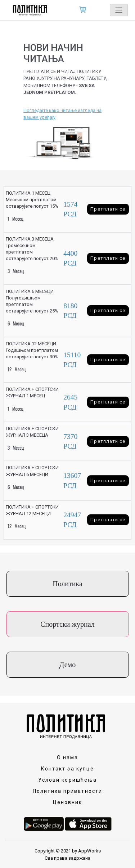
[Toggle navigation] (119, 10)
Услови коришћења (68, 780)
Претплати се (108, 209)
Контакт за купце (68, 769)
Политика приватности (67, 791)
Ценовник (68, 802)
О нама (68, 757)
